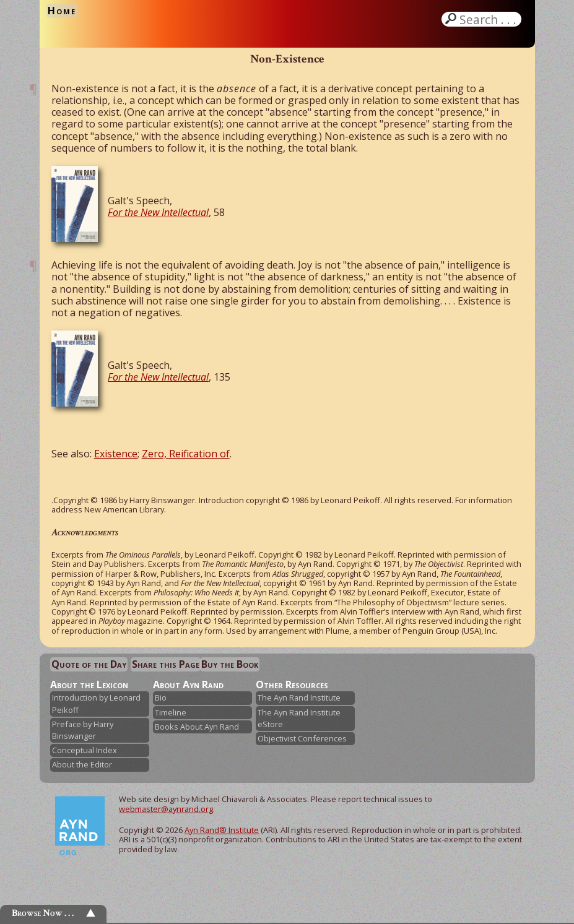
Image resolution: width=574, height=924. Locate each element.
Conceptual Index (85, 750)
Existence (116, 454)
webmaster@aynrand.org (166, 809)
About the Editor (82, 764)
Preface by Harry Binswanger (83, 730)
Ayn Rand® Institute (222, 830)
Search (489, 19)
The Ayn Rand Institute (299, 697)
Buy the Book (230, 664)
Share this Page (166, 664)
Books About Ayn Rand (197, 727)
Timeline (171, 712)
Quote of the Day (89, 664)
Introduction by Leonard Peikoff (96, 703)
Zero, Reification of (186, 454)
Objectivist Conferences (302, 738)
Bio (161, 697)
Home (62, 11)
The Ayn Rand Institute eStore (299, 718)
